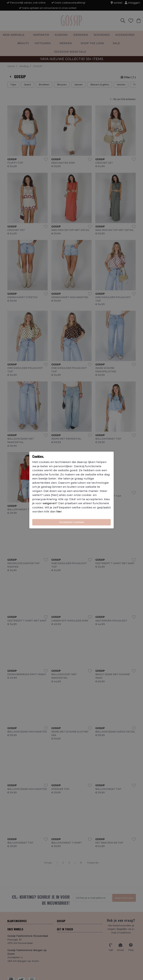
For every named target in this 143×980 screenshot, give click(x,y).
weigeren (49, 503)
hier (59, 511)
